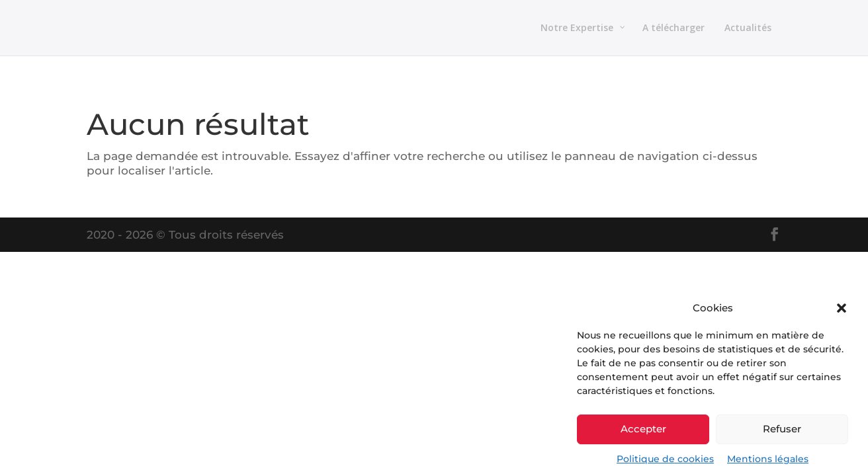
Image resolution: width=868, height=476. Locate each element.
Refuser (782, 429)
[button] (842, 308)
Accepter (643, 429)
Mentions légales (768, 459)
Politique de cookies (665, 459)
